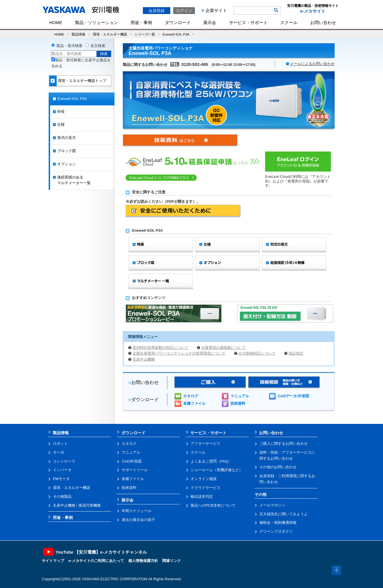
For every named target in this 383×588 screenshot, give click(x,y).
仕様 (61, 124)
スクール (289, 22)
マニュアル (240, 396)
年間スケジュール (137, 511)
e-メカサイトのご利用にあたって (96, 561)
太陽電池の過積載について (224, 348)
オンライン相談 (204, 479)
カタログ (191, 396)
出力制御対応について (257, 353)
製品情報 (78, 34)
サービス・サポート (248, 22)
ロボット (60, 444)
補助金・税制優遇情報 (278, 523)
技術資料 (238, 403)
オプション (67, 164)
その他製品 (62, 496)
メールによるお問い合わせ (312, 64)
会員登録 (157, 11)
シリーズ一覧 (145, 34)
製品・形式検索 (69, 46)
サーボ (59, 452)
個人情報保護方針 (143, 561)
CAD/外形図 (132, 461)
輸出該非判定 (202, 496)
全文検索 (98, 46)
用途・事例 (141, 22)
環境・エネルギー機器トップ (82, 81)
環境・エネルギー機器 (110, 34)
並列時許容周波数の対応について (160, 348)
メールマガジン (272, 505)
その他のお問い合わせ (278, 467)
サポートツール (135, 470)
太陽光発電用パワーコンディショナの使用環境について (179, 353)
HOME (56, 22)
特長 (61, 112)
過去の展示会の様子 (138, 520)
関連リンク (172, 561)
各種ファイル (194, 403)
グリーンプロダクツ (276, 531)
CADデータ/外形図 (293, 396)
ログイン (184, 11)
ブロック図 (67, 151)
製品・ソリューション (96, 22)
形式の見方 (67, 138)
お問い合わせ (323, 22)
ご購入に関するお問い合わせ (284, 444)
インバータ (62, 470)
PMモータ (61, 479)
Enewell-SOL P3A (176, 34)
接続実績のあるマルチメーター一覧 (74, 180)
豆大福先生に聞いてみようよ (284, 514)
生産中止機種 (144, 359)
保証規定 (296, 353)
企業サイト (216, 10)
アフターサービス (206, 444)
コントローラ (64, 461)
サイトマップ (53, 561)
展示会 (210, 22)
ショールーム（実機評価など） (217, 470)
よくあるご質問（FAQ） (211, 461)
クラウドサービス (206, 488)
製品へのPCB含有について (213, 505)
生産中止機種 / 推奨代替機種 (77, 505)
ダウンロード (178, 22)
